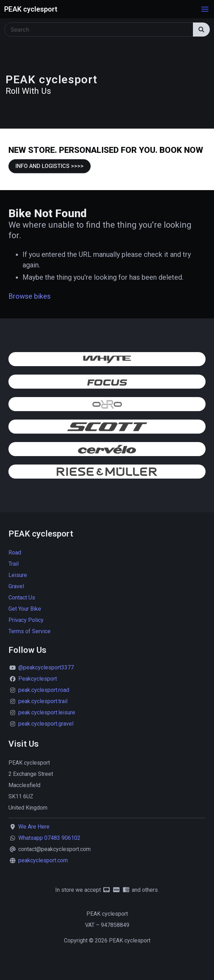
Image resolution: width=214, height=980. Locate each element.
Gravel (16, 586)
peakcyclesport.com (43, 860)
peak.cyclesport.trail (43, 701)
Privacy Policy (26, 620)
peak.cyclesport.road (44, 690)
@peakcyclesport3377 (46, 667)
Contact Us (22, 598)
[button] (205, 9)
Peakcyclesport (38, 679)
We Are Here (34, 827)
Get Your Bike (25, 609)
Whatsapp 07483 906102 (49, 838)
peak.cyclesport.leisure (47, 712)
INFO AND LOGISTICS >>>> (50, 166)
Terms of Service (30, 631)
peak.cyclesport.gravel (46, 724)
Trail (14, 564)
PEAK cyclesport (31, 9)
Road (15, 553)
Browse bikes (30, 296)
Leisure (18, 575)
